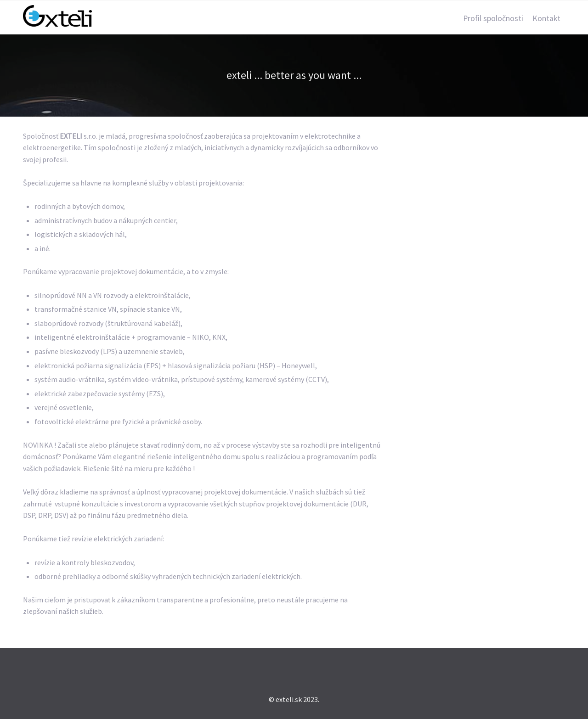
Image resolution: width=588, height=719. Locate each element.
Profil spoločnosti (493, 18)
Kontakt (546, 18)
